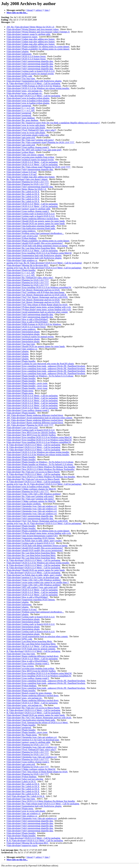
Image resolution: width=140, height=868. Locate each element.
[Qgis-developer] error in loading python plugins (28, 98)
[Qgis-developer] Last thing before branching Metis (29, 641)
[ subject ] (39, 10)
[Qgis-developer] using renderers (21, 231)
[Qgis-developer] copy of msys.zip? (23, 236)
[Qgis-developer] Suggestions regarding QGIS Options (31, 538)
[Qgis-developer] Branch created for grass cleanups (29, 693)
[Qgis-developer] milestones (19, 54)
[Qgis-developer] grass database (21, 118)
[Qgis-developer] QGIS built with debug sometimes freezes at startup (37, 246)
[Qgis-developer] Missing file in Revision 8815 (28, 265)
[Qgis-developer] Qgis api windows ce (24, 813)
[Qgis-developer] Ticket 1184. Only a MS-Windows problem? (34, 494)
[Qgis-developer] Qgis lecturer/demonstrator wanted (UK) (32, 536)
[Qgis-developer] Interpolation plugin (23, 332)
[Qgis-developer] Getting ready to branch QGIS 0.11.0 (31, 71)
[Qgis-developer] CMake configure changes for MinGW (32, 489)
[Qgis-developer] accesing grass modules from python (31, 157)
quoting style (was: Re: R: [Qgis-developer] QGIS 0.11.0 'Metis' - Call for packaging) (44, 263)
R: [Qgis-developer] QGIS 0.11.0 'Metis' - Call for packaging (34, 83)
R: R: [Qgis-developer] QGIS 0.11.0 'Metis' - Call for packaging (35, 840)
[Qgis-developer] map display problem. (24, 504)
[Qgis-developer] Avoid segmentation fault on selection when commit (37, 312)
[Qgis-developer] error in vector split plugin (26, 125)
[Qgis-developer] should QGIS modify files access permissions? (35, 243)
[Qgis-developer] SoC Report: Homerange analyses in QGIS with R (37, 295)
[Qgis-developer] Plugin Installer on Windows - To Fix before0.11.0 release (40, 464)
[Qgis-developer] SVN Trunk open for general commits (31, 649)
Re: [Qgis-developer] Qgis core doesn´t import (27, 179)
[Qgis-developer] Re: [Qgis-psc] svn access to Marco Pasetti (33, 472)
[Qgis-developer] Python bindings (22, 238)
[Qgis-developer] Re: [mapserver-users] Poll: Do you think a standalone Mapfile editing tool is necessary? (53, 123)
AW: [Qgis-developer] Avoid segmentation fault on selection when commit (40, 418)
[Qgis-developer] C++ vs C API (21, 108)
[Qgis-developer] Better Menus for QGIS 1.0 (27, 189)
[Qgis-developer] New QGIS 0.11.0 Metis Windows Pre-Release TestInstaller (41, 469)
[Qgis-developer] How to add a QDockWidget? (28, 319)
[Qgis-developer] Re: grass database (23, 120)
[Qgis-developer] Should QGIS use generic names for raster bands (36, 221)
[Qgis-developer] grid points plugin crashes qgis (28, 135)
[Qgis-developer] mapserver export (22, 37)
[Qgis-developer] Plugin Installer (21, 270)
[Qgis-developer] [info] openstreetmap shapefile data (30, 61)
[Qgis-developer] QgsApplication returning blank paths (31, 226)
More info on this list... (17, 13)
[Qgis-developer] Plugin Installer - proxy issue (27, 383)
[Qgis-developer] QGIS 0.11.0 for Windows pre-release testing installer (38, 88)
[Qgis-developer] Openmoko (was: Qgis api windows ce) (32, 506)
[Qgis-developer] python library (21, 152)
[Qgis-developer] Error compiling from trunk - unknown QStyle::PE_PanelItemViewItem (46, 366)
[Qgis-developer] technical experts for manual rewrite (30, 74)
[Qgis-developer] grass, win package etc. (25, 91)
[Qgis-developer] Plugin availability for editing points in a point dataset (38, 46)
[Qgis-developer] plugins (18, 51)
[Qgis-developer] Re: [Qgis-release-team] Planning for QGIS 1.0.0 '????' (39, 167)
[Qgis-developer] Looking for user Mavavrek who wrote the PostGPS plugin (40, 364)
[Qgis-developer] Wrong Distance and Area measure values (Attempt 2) (38, 32)
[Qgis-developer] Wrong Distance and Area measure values (33, 29)
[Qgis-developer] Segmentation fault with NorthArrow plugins (34, 81)
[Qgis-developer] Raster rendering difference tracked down (33, 219)
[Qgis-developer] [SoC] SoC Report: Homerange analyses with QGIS (37, 297)
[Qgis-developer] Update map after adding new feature (31, 39)
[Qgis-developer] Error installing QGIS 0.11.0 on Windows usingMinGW (39, 287)
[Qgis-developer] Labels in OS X (21, 781)
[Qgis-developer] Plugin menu (20, 391)
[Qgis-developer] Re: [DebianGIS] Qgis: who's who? (30, 278)
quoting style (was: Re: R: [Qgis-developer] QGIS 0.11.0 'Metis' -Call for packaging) (44, 268)
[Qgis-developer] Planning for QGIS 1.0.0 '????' (28, 182)
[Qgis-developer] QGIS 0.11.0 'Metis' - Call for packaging (32, 162)
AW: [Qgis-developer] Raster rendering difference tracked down (35, 415)
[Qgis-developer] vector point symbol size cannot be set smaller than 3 (38, 582)
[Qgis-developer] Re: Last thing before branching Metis (31, 248)
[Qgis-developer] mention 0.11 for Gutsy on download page (33, 577)
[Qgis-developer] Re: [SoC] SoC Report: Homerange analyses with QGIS (39, 718)
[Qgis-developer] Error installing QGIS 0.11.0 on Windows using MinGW (39, 253)
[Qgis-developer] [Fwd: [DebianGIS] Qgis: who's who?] (32, 130)
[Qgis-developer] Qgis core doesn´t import (26, 155)
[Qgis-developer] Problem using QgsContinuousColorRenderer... (35, 233)
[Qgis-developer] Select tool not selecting (25, 779)
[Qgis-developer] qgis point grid (21, 137)
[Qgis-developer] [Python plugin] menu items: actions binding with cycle (39, 307)
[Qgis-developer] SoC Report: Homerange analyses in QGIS (33, 290)
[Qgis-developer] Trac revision (20, 666)
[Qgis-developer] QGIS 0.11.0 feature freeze (26, 56)
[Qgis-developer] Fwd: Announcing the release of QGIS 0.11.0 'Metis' (38, 722)
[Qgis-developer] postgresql (19, 105)
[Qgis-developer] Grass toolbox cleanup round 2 (28, 147)
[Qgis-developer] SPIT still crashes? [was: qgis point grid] (32, 587)
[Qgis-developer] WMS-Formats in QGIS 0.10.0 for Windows (34, 86)
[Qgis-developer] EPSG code (20, 76)
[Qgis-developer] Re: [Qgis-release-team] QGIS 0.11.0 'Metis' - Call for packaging (43, 804)
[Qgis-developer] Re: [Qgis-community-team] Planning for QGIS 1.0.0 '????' (41, 142)
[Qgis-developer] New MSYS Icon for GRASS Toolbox (31, 432)
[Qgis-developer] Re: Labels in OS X (23, 192)
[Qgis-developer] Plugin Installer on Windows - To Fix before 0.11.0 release (40, 376)
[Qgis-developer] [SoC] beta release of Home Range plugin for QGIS (37, 305)
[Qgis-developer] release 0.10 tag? (22, 172)
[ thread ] (30, 10)
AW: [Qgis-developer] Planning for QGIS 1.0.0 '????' (30, 425)
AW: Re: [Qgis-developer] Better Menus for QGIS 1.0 (31, 27)
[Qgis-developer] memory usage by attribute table (29, 34)
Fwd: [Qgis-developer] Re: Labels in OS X (26, 796)
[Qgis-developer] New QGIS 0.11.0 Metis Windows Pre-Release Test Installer (41, 467)
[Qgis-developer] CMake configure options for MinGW (31, 501)
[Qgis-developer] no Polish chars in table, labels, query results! (34, 541)
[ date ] (47, 10)
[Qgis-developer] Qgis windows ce (22, 260)
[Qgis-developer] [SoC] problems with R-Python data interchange (36, 292)
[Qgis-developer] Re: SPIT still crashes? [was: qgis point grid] (34, 150)
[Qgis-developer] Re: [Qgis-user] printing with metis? (30, 140)
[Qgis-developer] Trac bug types (21, 78)
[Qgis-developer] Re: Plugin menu (22, 735)
